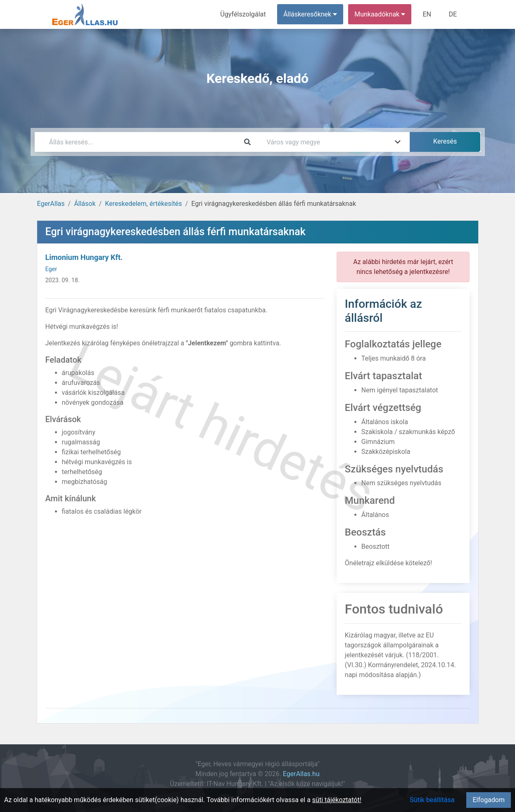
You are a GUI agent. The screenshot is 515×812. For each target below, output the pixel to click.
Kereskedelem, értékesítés (143, 204)
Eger (51, 269)
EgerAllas (51, 204)
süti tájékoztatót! (337, 800)
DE (453, 14)
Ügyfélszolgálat (244, 14)
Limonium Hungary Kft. (84, 257)
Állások (85, 204)
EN (427, 14)
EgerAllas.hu (301, 774)
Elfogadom (489, 800)
